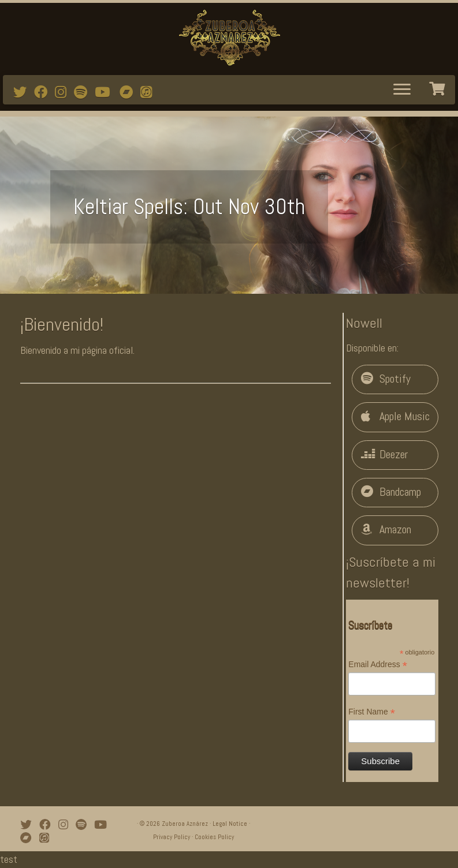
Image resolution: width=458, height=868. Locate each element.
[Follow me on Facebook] (44, 92)
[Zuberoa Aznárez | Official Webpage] (229, 38)
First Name (372, 712)
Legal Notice (230, 824)
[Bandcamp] (130, 92)
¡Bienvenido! (62, 324)
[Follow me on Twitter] (24, 92)
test (9, 859)
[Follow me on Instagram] (64, 92)
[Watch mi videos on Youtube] (106, 92)
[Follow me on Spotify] (84, 92)
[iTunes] (150, 92)
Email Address (378, 665)
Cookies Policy (214, 837)
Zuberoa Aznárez (185, 824)
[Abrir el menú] (402, 90)
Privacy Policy (172, 837)
